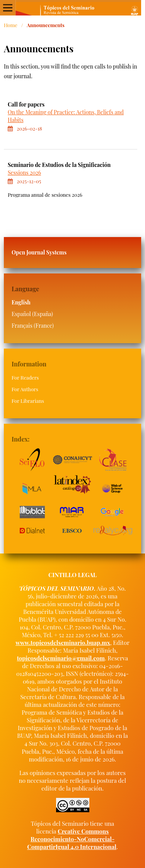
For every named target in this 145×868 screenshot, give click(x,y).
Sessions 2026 (24, 173)
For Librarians (28, 401)
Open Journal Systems (39, 252)
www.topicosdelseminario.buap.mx (63, 643)
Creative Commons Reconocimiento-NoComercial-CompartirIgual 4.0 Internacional (72, 839)
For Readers (25, 377)
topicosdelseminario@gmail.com (61, 658)
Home (11, 25)
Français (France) (33, 326)
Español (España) (32, 314)
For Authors (25, 389)
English (21, 302)
